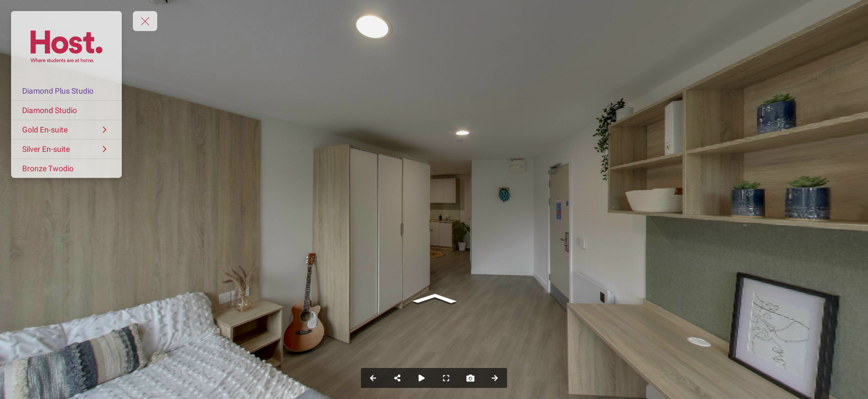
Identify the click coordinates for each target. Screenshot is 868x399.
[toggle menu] (145, 21)
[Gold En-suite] (66, 130)
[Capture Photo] (471, 378)
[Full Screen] (446, 378)
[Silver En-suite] (66, 149)
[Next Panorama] (495, 378)
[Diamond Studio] (66, 110)
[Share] (397, 378)
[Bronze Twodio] (66, 168)
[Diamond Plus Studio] (66, 91)
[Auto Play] (422, 378)
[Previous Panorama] (373, 378)
